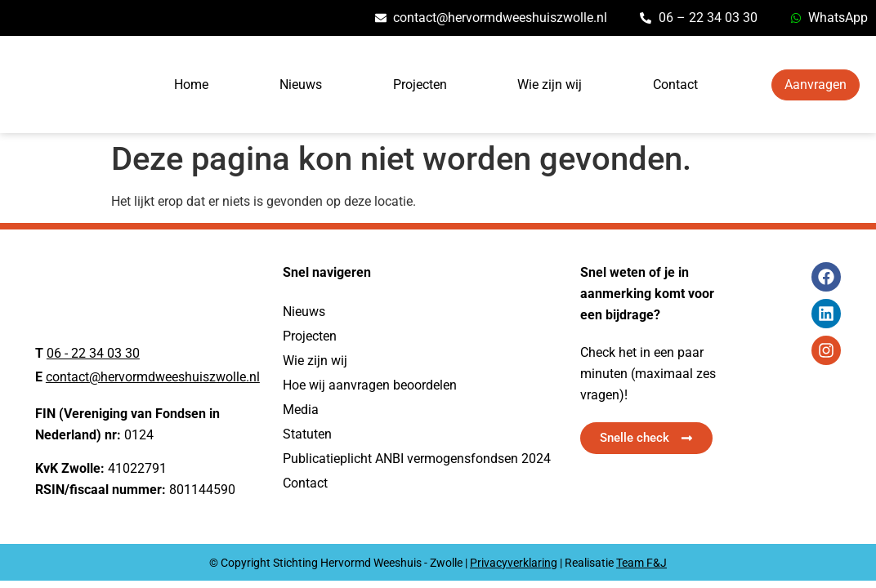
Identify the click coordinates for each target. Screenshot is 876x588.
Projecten (420, 85)
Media (301, 410)
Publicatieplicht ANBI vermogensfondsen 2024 (417, 459)
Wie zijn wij (550, 85)
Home (191, 85)
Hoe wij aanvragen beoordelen (370, 385)
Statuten (307, 434)
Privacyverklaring (514, 563)
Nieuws (301, 85)
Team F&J (641, 563)
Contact (675, 85)
